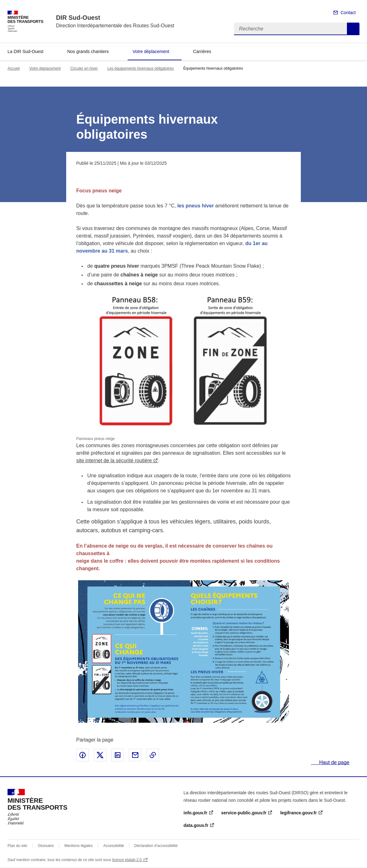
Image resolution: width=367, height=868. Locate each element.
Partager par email (135, 755)
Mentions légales (78, 846)
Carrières (202, 51)
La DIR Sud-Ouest (25, 51)
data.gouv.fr (196, 825)
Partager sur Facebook (82, 755)
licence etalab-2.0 (127, 860)
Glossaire (46, 846)
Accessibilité (114, 846)
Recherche (353, 29)
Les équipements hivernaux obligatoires (140, 68)
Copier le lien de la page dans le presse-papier (153, 755)
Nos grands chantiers (88, 51)
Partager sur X (100, 755)
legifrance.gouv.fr (298, 813)
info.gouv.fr (195, 813)
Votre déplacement (151, 51)
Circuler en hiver (84, 68)
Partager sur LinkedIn (118, 755)
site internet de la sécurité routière (114, 461)
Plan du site (17, 846)
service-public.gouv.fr (244, 813)
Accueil (14, 68)
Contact (348, 13)
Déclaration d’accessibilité (156, 846)
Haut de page (334, 762)
